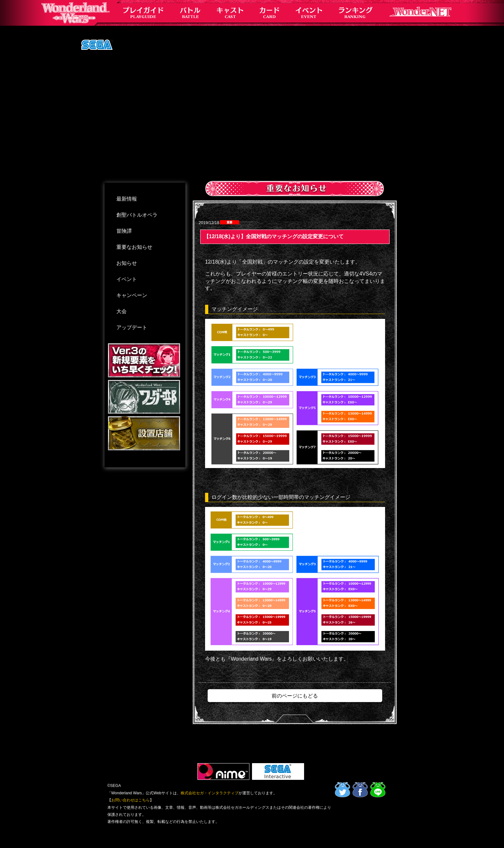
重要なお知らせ (134, 247)
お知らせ (127, 263)
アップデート (132, 327)
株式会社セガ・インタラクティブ (210, 793)
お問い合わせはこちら (130, 800)
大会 (122, 311)
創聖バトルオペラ (137, 215)
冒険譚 (124, 231)
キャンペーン (132, 295)
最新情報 (127, 199)
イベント (127, 279)
